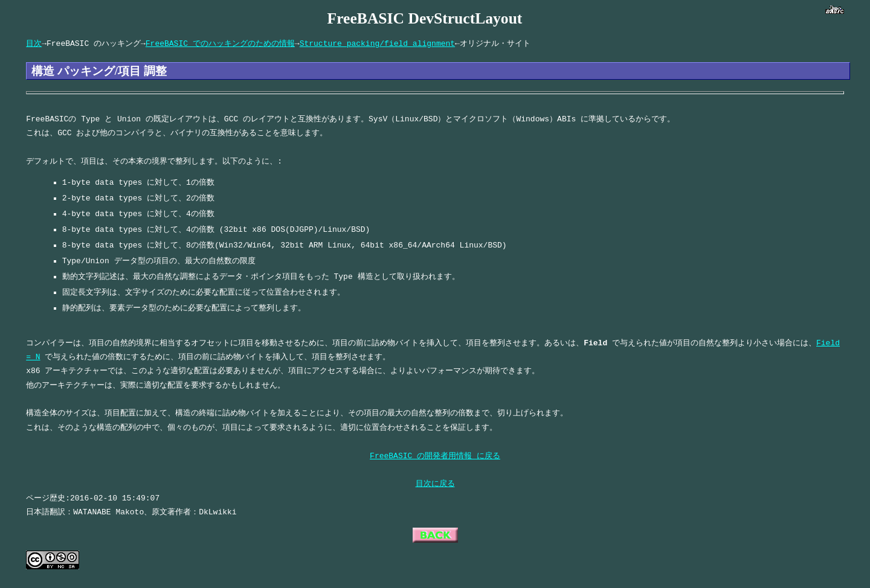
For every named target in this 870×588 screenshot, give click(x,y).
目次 (34, 43)
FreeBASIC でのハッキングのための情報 (220, 43)
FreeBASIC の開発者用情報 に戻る (435, 456)
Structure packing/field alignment (377, 43)
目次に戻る (435, 484)
